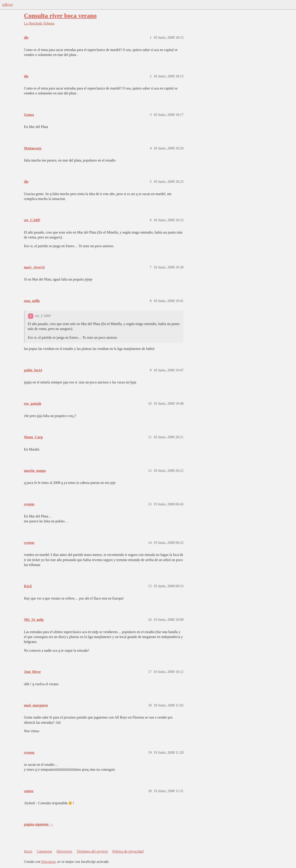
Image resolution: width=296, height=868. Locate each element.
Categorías (44, 851)
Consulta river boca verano (60, 16)
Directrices (64, 851)
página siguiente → (39, 824)
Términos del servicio (92, 851)
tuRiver (8, 5)
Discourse (48, 862)
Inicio (28, 851)
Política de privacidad (128, 851)
